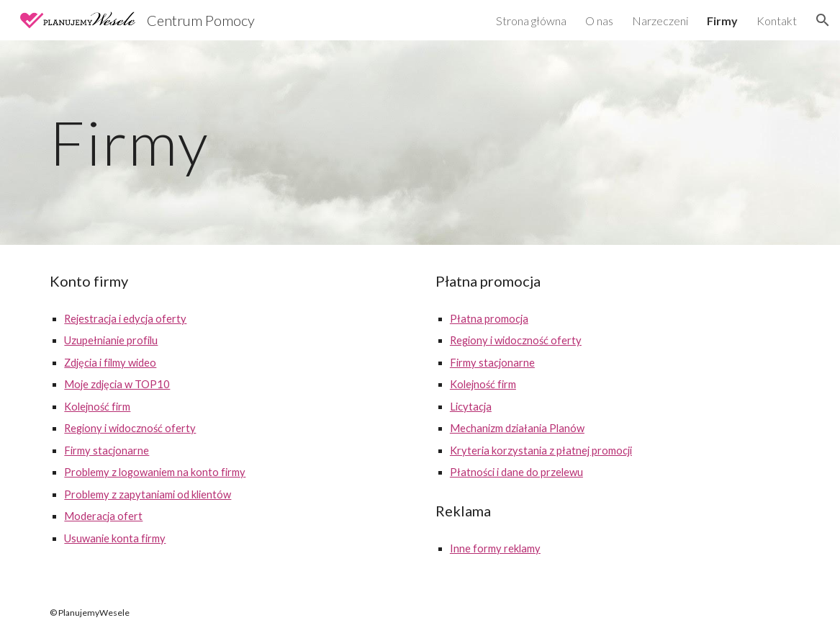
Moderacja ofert (103, 516)
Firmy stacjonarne (107, 451)
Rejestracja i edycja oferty (125, 319)
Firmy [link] (722, 21)
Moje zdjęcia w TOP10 (117, 384)
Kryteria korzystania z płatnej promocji (541, 451)
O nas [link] (599, 21)
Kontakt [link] (777, 21)
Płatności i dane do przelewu (516, 472)
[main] (420, 142)
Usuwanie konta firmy (115, 538)
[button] (823, 20)
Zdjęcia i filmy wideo (110, 363)
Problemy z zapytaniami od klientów (148, 494)
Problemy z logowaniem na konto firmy (155, 472)
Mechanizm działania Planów (517, 428)
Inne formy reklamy (495, 548)
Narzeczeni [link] (660, 21)
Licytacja (471, 407)
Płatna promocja (489, 319)
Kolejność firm (97, 407)
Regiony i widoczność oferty (130, 428)
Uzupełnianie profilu (111, 340)
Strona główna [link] (531, 21)
